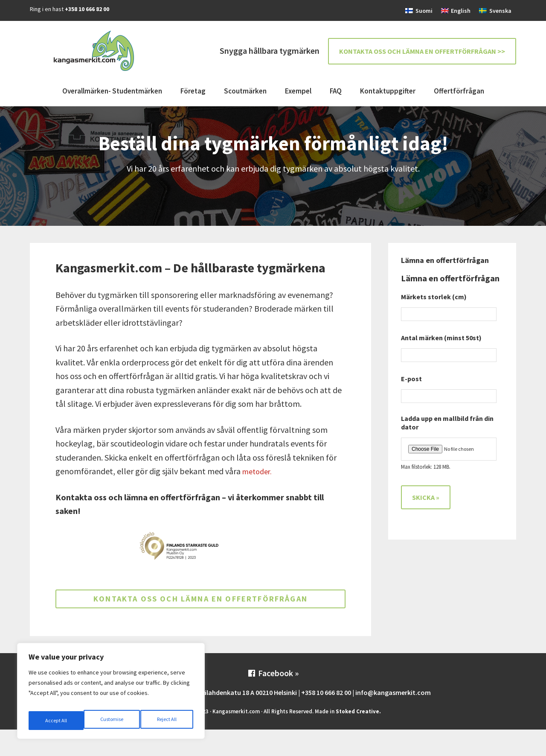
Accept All (167, 721)
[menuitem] (419, 10)
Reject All (112, 721)
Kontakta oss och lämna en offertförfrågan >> (422, 51)
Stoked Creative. (358, 738)
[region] (111, 694)
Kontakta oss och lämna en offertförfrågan (201, 612)
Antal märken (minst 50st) (441, 338)
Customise (56, 721)
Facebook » (273, 700)
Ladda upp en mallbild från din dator (447, 423)
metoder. (259, 471)
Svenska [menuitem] (500, 11)
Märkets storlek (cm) (434, 297)
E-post (415, 379)
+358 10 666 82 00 (87, 9)
